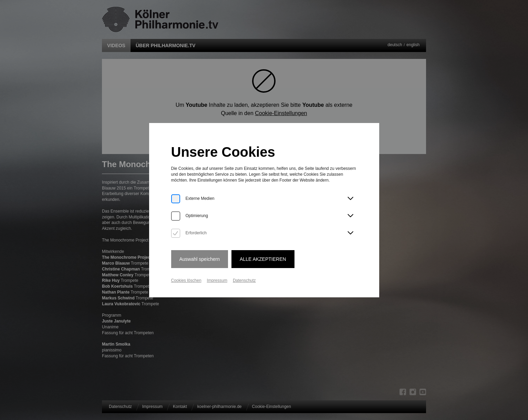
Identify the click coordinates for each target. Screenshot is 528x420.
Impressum (217, 280)
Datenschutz (244, 280)
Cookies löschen (186, 280)
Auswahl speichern (200, 259)
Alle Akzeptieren (263, 259)
